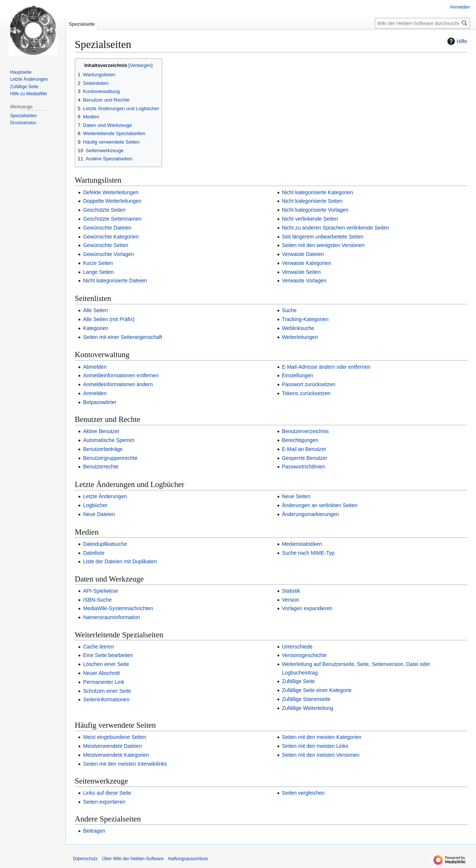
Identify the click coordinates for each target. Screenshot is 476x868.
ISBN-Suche (97, 600)
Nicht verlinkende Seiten (310, 219)
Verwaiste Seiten (301, 272)
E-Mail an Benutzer (304, 449)
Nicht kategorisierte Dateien (115, 281)
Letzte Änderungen (105, 496)
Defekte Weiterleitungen (111, 192)
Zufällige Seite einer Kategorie (317, 690)
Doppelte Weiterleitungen (112, 201)
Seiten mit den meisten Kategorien (322, 737)
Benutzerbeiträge (103, 449)
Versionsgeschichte (304, 655)
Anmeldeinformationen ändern (118, 384)
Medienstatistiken (302, 544)
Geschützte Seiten (104, 210)
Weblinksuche (298, 328)
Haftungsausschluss (188, 859)
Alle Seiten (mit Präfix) (109, 319)
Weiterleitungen (300, 337)
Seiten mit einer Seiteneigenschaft (122, 337)
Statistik (291, 591)
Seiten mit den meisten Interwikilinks (125, 764)
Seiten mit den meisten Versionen (321, 755)
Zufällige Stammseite (306, 699)
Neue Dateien (99, 514)
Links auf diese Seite (107, 793)
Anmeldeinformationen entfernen (121, 375)
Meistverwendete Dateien (112, 746)
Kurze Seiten (98, 263)
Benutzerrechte (101, 467)
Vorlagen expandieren (307, 608)
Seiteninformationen (106, 699)
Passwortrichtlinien (304, 467)
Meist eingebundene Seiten (115, 737)
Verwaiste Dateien (303, 254)
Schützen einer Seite (107, 691)
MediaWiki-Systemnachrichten (118, 608)
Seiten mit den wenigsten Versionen (323, 245)
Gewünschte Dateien (107, 228)
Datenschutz (85, 859)
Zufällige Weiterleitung (308, 708)
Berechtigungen (300, 440)
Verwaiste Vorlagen (304, 281)
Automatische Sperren (109, 440)
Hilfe (456, 41)
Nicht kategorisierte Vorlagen (315, 210)
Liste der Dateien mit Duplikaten (120, 561)
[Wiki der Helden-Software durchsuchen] (422, 23)
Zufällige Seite (298, 681)
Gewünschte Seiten (105, 245)
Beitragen (94, 831)
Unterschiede (297, 647)
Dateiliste (94, 553)
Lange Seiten (98, 272)
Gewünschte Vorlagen (108, 254)
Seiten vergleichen (303, 793)
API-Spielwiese (100, 591)
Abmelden (95, 367)
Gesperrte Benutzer (305, 458)
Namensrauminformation (111, 617)
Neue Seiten (296, 496)
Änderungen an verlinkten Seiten (320, 505)
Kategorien (96, 328)
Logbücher (95, 505)
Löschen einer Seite (106, 664)
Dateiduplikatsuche (105, 544)
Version (291, 600)
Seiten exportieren (104, 802)
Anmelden (95, 393)
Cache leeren (98, 647)
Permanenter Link (104, 682)
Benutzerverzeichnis (305, 431)
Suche (289, 310)
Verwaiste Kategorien (306, 263)
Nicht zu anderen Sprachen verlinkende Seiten (336, 228)
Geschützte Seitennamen (112, 219)
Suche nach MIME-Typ (308, 553)
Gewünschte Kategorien (111, 237)
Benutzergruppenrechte (110, 458)
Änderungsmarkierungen (310, 514)
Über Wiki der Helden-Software (133, 859)
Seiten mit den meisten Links (315, 746)
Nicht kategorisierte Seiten (312, 201)
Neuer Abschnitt (101, 673)
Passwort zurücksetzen (309, 384)
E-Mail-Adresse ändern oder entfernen (326, 367)
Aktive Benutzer (101, 431)
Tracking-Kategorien (305, 319)
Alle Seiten (95, 310)
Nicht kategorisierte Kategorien (317, 192)
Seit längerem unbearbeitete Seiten (323, 237)
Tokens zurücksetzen (306, 393)
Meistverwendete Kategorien (116, 755)
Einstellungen (297, 375)
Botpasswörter (99, 402)
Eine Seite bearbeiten (108, 655)
